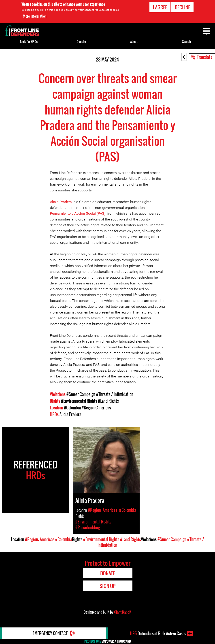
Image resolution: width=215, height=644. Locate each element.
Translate (205, 57)
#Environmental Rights (79, 401)
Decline (182, 7)
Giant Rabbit (123, 612)
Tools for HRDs (29, 41)
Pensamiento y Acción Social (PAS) (78, 213)
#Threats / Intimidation (115, 394)
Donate (81, 41)
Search (186, 41)
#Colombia (72, 408)
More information (35, 16)
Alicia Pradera (61, 202)
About (134, 41)
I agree (160, 7)
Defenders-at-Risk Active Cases (158, 633)
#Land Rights (108, 401)
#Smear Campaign (81, 394)
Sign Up (107, 586)
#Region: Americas (96, 408)
